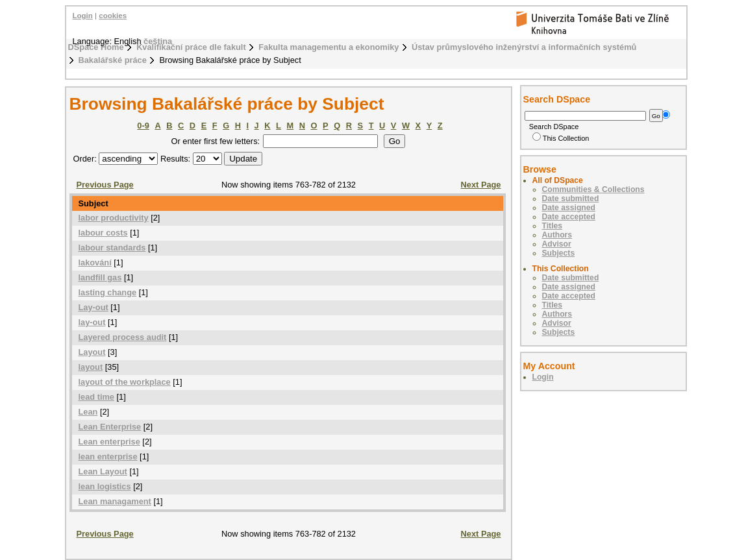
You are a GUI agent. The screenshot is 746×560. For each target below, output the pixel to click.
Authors (557, 235)
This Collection (561, 138)
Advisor (557, 244)
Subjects (559, 253)
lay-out (92, 322)
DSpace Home (96, 47)
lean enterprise (108, 457)
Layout (92, 352)
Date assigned (569, 208)
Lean (88, 412)
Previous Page (105, 185)
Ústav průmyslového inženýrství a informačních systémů (524, 47)
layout (91, 367)
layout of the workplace (125, 382)
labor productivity (114, 218)
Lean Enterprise (110, 427)
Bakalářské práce (113, 60)
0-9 (143, 126)
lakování (95, 262)
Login (83, 16)
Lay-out (93, 307)
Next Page (481, 185)
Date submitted (571, 199)
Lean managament (115, 501)
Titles (553, 226)
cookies (113, 16)
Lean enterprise (109, 442)
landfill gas (100, 277)
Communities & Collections (593, 189)
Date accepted (569, 217)
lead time (96, 397)
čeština (158, 41)
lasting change (108, 292)
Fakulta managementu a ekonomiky (329, 47)
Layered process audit (123, 337)
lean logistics (105, 486)
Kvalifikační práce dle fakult (191, 47)
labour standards (112, 248)
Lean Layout (103, 471)
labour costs (103, 233)
